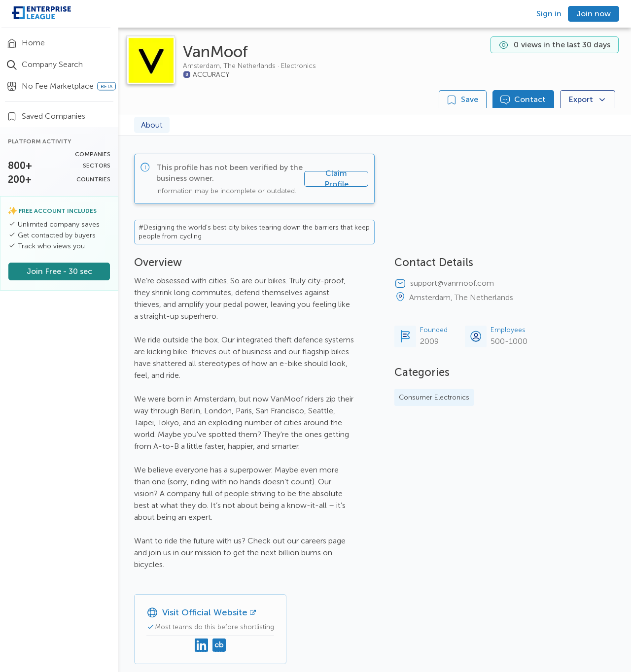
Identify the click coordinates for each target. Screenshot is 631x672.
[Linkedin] (202, 646)
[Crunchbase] (219, 646)
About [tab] (152, 125)
